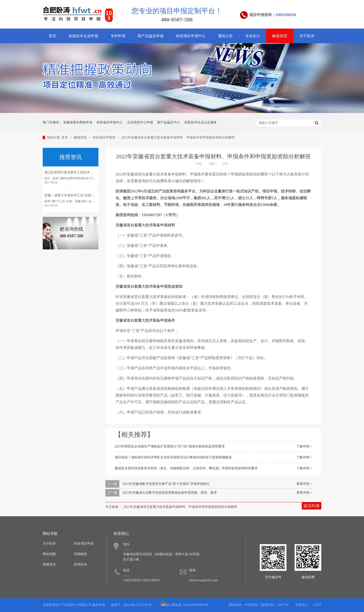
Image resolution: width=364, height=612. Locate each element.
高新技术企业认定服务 (201, 122)
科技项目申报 (84, 544)
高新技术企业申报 (83, 36)
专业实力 (253, 36)
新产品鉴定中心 (169, 122)
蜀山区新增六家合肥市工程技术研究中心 (74, 172)
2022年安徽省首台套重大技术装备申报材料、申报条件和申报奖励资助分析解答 (178, 137)
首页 (52, 36)
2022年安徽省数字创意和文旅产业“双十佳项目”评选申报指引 (166, 484)
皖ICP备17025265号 (138, 605)
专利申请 (118, 36)
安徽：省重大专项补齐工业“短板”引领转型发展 (78, 195)
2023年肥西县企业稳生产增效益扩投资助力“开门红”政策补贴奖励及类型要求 (170, 446)
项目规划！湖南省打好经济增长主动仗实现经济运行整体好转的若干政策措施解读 (173, 457)
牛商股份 (251, 605)
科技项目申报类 (104, 137)
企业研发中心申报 (140, 122)
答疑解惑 (81, 554)
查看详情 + (304, 484)
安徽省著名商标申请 (78, 122)
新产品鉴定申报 (151, 36)
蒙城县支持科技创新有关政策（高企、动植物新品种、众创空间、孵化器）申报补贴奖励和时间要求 (186, 468)
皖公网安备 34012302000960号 (185, 605)
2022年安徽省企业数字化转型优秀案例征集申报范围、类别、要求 (170, 493)
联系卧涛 (81, 564)
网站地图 (49, 554)
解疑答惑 (280, 36)
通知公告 (225, 36)
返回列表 (312, 506)
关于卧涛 (307, 36)
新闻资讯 (49, 564)
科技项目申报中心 (191, 36)
